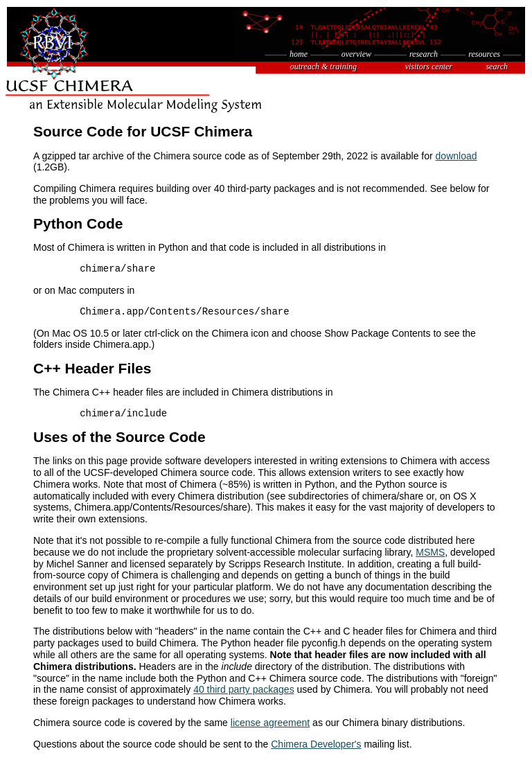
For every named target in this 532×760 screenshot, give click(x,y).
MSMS (430, 552)
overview (356, 54)
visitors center (429, 67)
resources (484, 54)
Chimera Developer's (316, 744)
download (456, 156)
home (299, 54)
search (497, 67)
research (424, 54)
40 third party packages (244, 689)
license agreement (270, 723)
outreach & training (323, 67)
